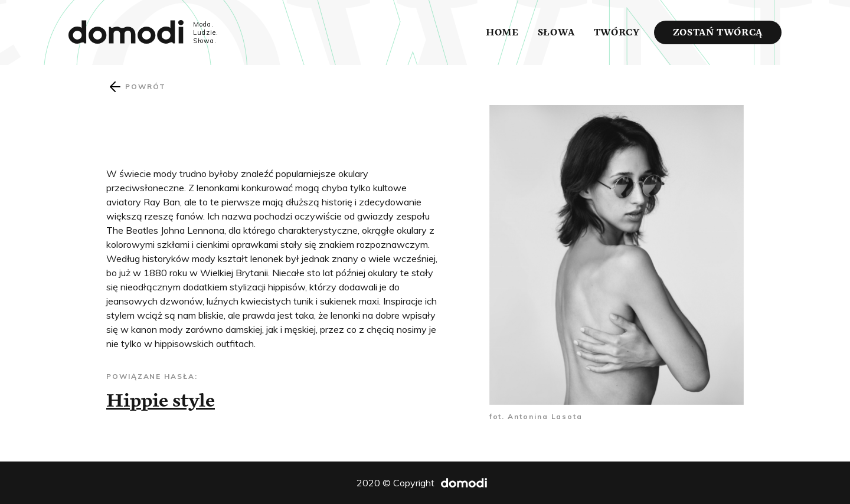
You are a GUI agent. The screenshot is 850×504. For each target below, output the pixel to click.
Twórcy (617, 32)
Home (502, 32)
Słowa (556, 32)
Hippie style (161, 400)
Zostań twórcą (718, 32)
